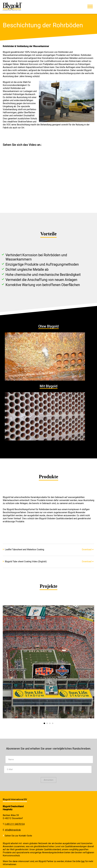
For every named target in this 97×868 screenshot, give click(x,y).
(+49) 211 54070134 (15, 824)
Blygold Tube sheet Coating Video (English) (26, 561)
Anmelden (48, 780)
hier (83, 861)
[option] (48, 662)
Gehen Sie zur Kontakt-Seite (18, 836)
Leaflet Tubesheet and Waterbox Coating (24, 549)
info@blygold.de (13, 830)
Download (87, 549)
